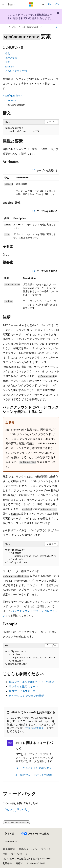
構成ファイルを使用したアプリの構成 (31, 682)
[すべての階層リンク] (6, 27)
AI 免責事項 (9, 849)
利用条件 (7, 863)
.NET (14, 27)
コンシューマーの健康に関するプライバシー (26, 859)
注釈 (8, 62)
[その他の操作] (56, 27)
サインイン (54, 4)
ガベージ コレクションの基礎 (26, 696)
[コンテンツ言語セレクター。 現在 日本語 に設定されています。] (9, 834)
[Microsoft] (31, 4)
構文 (8, 54)
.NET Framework (30, 27)
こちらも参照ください (17, 71)
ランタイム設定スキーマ (23, 686)
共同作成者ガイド (36, 728)
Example (9, 67)
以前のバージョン (28, 849)
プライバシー (18, 854)
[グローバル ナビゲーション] (3, 4)
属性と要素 (11, 58)
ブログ (45, 849)
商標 (18, 863)
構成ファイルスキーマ (22, 691)
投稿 (5, 854)
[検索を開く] (43, 4)
